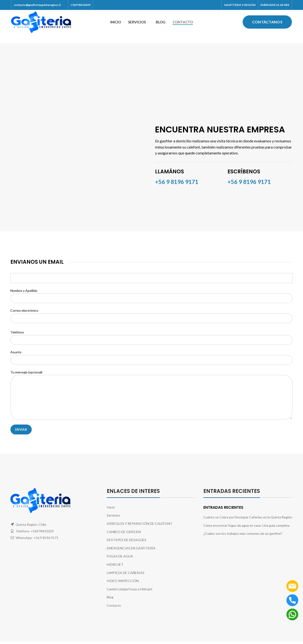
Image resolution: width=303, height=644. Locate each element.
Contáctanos (267, 24)
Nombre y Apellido (151, 299)
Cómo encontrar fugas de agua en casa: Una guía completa (246, 531)
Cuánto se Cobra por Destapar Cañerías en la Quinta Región (248, 523)
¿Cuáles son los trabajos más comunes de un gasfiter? (243, 539)
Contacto (114, 611)
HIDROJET (115, 570)
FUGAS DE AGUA (120, 562)
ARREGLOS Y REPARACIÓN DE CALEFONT (140, 529)
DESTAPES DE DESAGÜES (127, 545)
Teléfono (151, 341)
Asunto (151, 361)
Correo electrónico (151, 320)
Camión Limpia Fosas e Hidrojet (130, 594)
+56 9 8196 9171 (249, 187)
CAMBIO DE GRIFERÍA (124, 537)
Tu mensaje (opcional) (151, 390)
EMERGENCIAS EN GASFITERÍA (131, 553)
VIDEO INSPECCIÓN (123, 586)
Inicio (111, 512)
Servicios (113, 521)
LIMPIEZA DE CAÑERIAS (126, 578)
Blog (110, 602)
